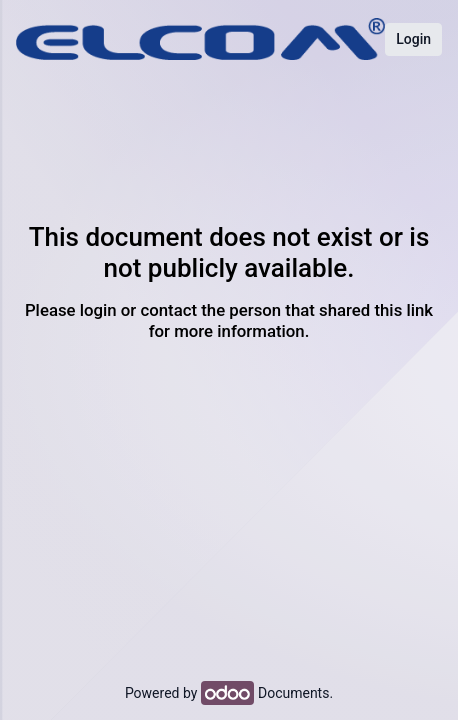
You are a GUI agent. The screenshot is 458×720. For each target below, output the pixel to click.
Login (413, 39)
